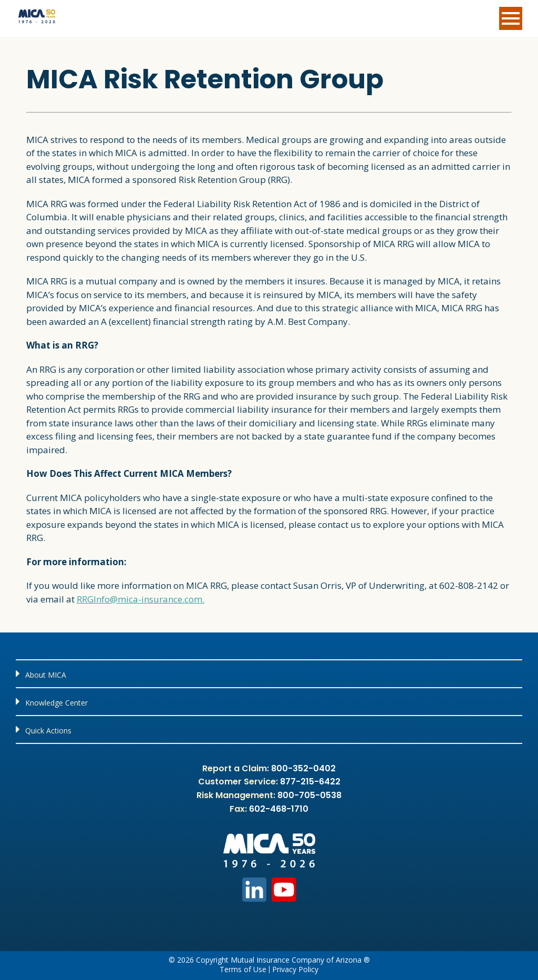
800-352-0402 (303, 768)
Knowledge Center (56, 703)
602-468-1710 (279, 809)
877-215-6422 (310, 782)
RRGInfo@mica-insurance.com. (141, 599)
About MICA (46, 675)
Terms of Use (243, 969)
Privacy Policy (295, 969)
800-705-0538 (309, 795)
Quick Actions (48, 731)
